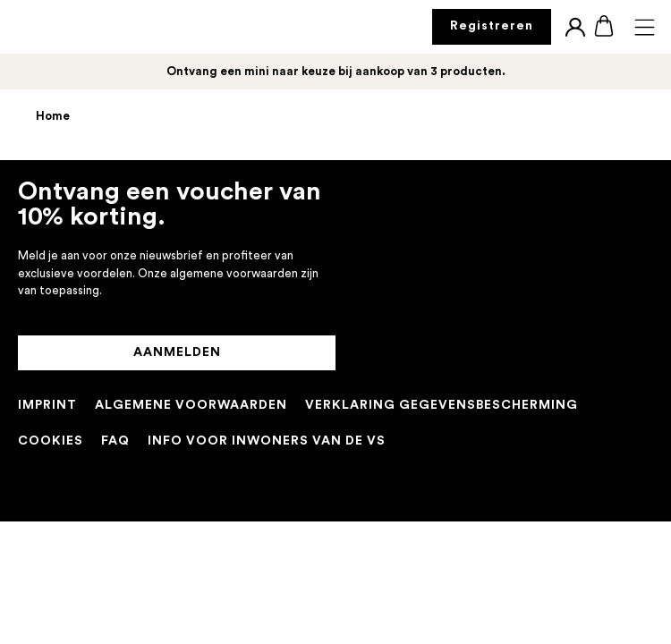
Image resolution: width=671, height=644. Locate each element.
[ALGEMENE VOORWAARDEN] (191, 406)
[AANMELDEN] (177, 353)
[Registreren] (492, 27)
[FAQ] (115, 442)
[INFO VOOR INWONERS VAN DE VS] (267, 442)
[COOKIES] (51, 442)
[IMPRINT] (47, 406)
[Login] (575, 27)
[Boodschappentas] (604, 27)
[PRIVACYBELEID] (442, 406)
